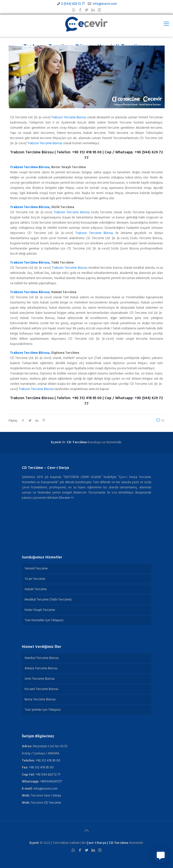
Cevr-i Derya (52, 796)
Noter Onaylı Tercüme (40, 610)
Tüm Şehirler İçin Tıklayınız (43, 710)
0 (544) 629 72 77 (73, 4)
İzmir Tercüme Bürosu (40, 679)
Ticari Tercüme (35, 579)
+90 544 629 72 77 (48, 775)
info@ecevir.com (104, 4)
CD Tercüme (77, 442)
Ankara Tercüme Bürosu (41, 668)
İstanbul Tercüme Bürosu (42, 658)
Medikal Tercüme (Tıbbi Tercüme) (48, 600)
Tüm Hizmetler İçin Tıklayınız (44, 620)
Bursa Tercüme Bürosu (40, 700)
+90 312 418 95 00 (87, 152)
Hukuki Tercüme (36, 589)
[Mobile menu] (166, 24)
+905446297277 (51, 782)
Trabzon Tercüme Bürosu (69, 117)
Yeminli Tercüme (36, 569)
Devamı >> (67, 498)
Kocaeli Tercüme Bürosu (41, 689)
